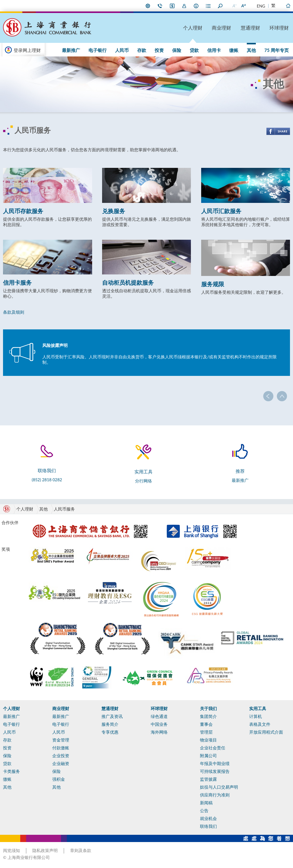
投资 (159, 50)
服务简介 (110, 724)
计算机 (256, 716)
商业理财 (221, 28)
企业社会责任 (213, 748)
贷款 (194, 50)
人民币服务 (64, 509)
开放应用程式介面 (266, 732)
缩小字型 (234, 6)
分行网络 (143, 481)
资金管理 (61, 740)
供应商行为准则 (215, 795)
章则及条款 (81, 850)
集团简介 (208, 716)
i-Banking (172, 6)
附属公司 (208, 756)
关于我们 (208, 709)
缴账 (234, 50)
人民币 (122, 50)
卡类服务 (11, 771)
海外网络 (159, 732)
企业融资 (61, 764)
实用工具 (258, 709)
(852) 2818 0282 (47, 480)
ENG (261, 6)
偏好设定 (148, 6)
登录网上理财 (27, 50)
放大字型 (243, 6)
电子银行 (98, 50)
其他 (251, 50)
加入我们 (184, 6)
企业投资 (61, 756)
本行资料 (196, 6)
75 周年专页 (277, 50)
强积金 (59, 779)
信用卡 (214, 50)
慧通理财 (250, 28)
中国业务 (159, 724)
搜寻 (221, 6)
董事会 (206, 724)
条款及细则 (14, 312)
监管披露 (208, 779)
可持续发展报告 (215, 771)
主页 (288, 6)
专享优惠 (110, 732)
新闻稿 (206, 803)
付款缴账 (61, 748)
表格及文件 (260, 724)
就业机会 (208, 818)
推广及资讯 (112, 716)
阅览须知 (11, 850)
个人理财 (193, 28)
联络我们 (160, 6)
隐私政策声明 (45, 850)
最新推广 (71, 50)
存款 (142, 50)
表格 (208, 6)
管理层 (206, 732)
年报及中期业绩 (215, 764)
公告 (204, 811)
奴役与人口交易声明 (219, 787)
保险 (177, 50)
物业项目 (208, 740)
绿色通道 (159, 716)
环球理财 (279, 28)
